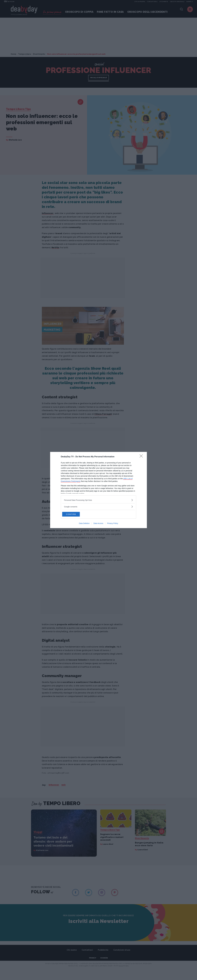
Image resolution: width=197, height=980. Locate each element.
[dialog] (98, 490)
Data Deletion (84, 524)
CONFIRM (74, 514)
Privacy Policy (113, 524)
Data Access (98, 524)
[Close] (142, 457)
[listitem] (98, 500)
